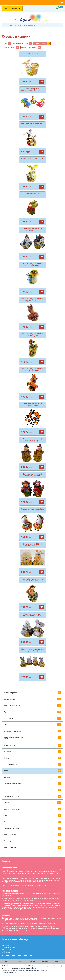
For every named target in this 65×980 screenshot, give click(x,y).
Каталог (20, 962)
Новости (45, 962)
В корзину (41, 82)
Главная (8, 962)
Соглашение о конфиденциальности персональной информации (23, 970)
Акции (32, 962)
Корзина (58, 8)
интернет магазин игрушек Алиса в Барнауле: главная (5, 25)
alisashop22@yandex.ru (28, 968)
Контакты (57, 962)
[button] (62, 3)
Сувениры (18, 25)
